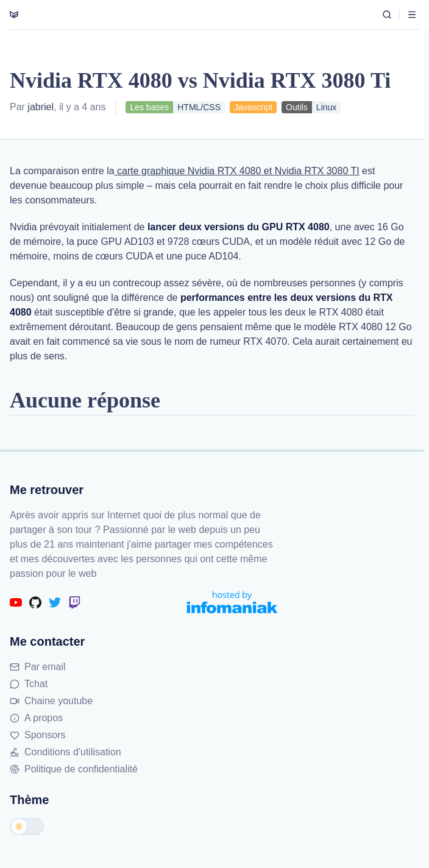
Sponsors (38, 735)
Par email (38, 667)
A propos (36, 718)
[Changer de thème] (27, 827)
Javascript (253, 107)
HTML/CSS (199, 107)
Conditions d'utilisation (66, 752)
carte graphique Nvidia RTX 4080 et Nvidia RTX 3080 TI (237, 171)
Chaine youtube (51, 701)
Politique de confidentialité (74, 769)
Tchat (29, 684)
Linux (326, 107)
